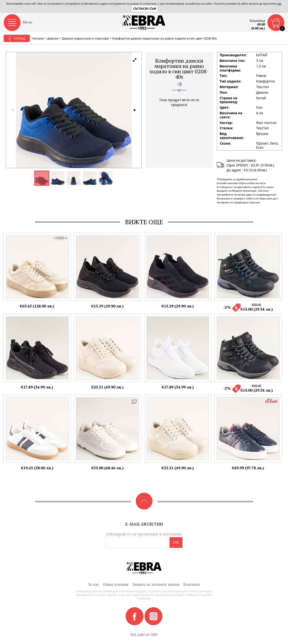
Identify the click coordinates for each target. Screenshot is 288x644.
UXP (154, 635)
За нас (94, 584)
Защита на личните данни (156, 584)
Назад (17, 39)
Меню (28, 22)
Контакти (192, 584)
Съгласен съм (145, 9)
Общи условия (116, 584)
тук (279, 4)
